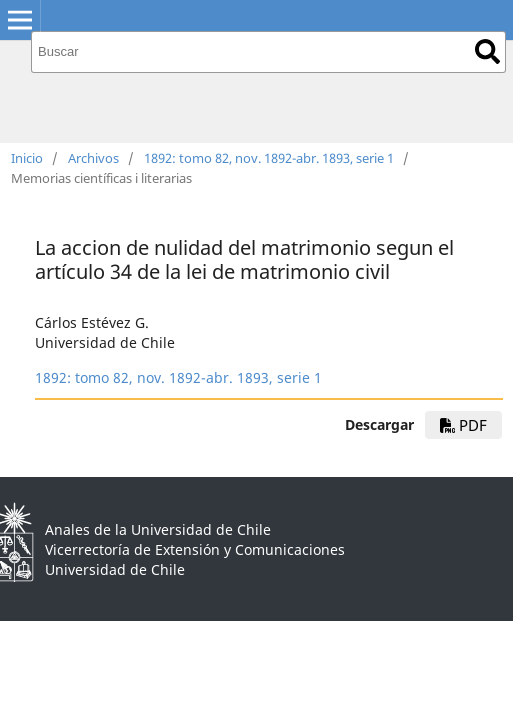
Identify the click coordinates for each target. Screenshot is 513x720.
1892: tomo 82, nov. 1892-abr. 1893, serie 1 (269, 158)
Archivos (93, 158)
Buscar (487, 51)
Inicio (27, 158)
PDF (463, 425)
